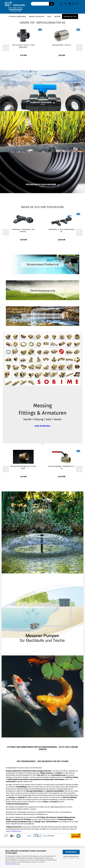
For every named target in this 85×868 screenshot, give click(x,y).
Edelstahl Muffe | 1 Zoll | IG (62, 45)
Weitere (57, 17)
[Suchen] (52, 4)
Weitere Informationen (71, 856)
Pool (49, 17)
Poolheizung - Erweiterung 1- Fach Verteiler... (23, 231)
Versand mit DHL (70, 17)
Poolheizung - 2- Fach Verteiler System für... (62, 231)
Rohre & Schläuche (37, 17)
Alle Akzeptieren (71, 852)
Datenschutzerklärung (12, 864)
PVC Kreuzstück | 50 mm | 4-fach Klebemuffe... (23, 46)
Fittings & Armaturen (17, 17)
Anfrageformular (16, 831)
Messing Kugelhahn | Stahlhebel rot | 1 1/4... (62, 467)
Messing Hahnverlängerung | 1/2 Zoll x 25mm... (23, 467)
